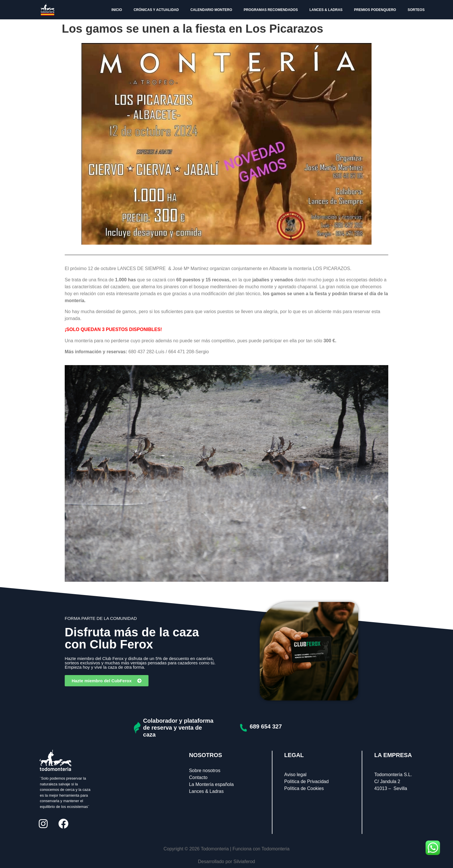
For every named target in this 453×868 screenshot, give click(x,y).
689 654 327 (266, 726)
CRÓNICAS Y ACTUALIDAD (156, 10)
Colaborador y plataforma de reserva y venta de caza (178, 728)
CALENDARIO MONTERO (211, 10)
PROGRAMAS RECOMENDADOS (271, 10)
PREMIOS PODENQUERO (375, 10)
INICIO (117, 10)
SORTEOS (416, 10)
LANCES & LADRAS (326, 10)
